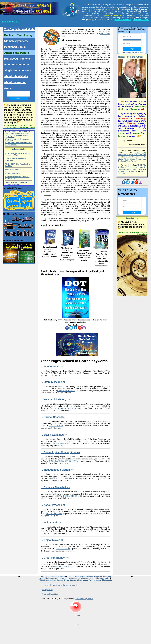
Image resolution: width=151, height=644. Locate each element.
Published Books (15, 47)
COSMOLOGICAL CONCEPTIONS (64, 461)
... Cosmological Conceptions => (60, 452)
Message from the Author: (130, 57)
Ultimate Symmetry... (13, 173)
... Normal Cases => (53, 417)
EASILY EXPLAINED (62, 443)
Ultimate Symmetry (16, 41)
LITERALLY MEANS (66, 391)
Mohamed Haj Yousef (85, 599)
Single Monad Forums (18, 70)
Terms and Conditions (50, 594)
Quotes (60, 580)
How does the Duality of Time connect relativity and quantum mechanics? (18, 135)
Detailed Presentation (11, 22)
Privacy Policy (47, 590)
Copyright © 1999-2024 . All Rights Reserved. (59, 585)
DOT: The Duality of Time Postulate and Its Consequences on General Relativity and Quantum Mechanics (132, 168)
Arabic (8, 88)
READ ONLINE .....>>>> (132, 172)
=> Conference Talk (123, 20)
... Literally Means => (53, 382)
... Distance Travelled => (55, 487)
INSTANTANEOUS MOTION (60, 478)
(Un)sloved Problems (17, 59)
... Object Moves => (52, 540)
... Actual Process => (53, 505)
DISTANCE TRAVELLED (67, 496)
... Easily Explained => (54, 435)
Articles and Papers (17, 53)
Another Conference (141, 20)
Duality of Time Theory (18, 35)
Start (42, 576)
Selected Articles (19, 149)
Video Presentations (17, 65)
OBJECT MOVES (63, 549)
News (67, 580)
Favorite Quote (132, 218)
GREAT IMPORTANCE (62, 566)
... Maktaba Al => (51, 522)
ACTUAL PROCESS (54, 514)
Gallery (107, 578)
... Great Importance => (55, 558)
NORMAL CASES (56, 426)
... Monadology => (52, 367)
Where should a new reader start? (19, 131)
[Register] (140, 52)
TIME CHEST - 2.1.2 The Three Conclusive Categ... (16, 183)
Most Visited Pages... (13, 170)
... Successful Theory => (55, 399)
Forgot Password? (127, 52)
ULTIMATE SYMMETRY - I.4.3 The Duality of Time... (17, 178)
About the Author (15, 82)
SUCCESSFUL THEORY (65, 408)
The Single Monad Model (20, 29)
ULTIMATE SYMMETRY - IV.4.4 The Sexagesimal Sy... (18, 154)
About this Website (16, 76)
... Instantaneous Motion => (57, 470)
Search (73, 580)
